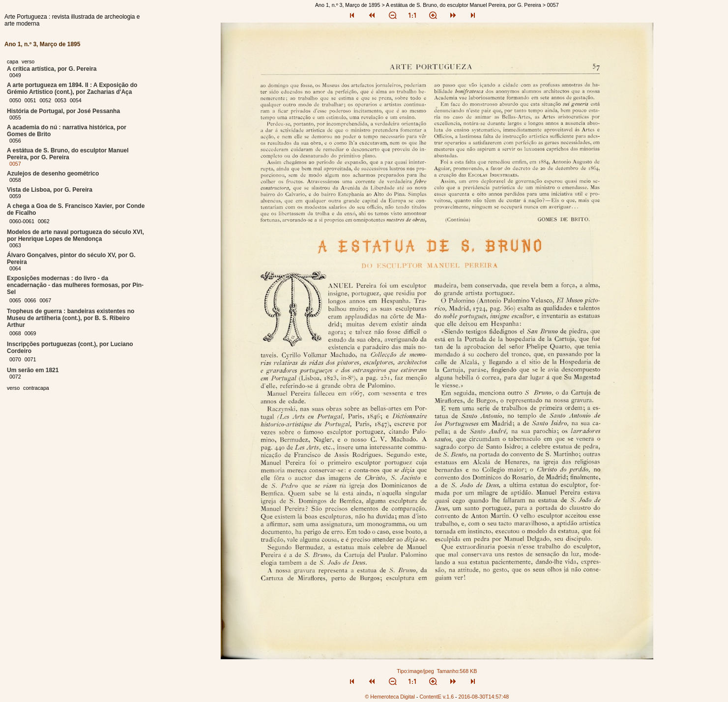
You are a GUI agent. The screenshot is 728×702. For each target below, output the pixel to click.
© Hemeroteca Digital (390, 697)
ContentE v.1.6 (437, 697)
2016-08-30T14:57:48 (484, 697)
